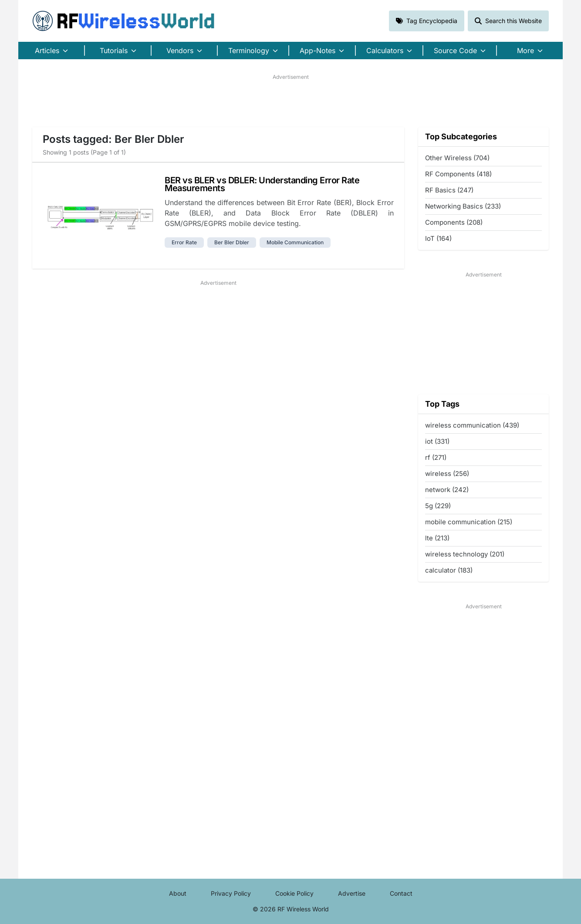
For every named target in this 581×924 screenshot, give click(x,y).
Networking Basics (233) (463, 206)
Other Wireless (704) (457, 158)
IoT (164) (438, 238)
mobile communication (295, 242)
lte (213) (437, 538)
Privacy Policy (231, 893)
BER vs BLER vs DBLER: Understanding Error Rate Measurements (262, 184)
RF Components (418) (458, 174)
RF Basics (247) (449, 190)
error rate (184, 242)
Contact (401, 893)
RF (124, 21)
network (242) (447, 490)
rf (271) (436, 457)
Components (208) (454, 222)
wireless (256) (447, 474)
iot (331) (437, 441)
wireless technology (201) (465, 554)
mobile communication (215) (469, 522)
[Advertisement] (290, 101)
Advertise (352, 893)
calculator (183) (449, 570)
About (178, 893)
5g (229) (438, 506)
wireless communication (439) (472, 425)
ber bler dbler (232, 242)
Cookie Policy (294, 893)
